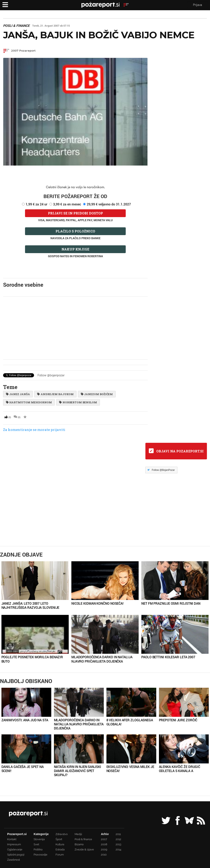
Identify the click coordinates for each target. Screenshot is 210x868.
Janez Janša (18, 394)
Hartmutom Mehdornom (29, 402)
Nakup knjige (75, 249)
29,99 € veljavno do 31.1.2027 (109, 204)
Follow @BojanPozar (163, 470)
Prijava (197, 5)
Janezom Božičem (97, 394)
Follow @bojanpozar (51, 375)
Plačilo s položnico (75, 231)
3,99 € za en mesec (67, 204)
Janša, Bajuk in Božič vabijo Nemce (99, 35)
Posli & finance (16, 26)
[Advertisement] (75, 328)
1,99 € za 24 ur (37, 204)
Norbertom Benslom (78, 402)
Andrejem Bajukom (55, 394)
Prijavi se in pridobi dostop (75, 213)
